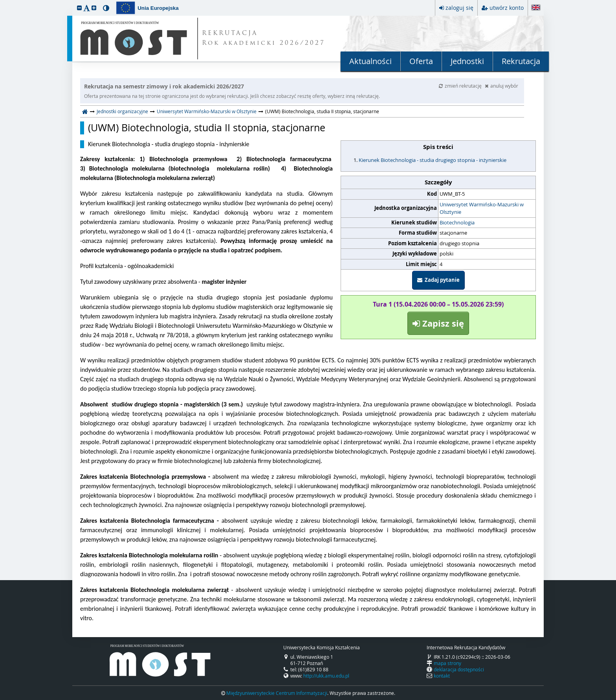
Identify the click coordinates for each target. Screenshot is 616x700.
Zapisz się (438, 323)
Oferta (421, 61)
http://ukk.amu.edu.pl (326, 676)
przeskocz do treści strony (2, 2)
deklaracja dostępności (459, 669)
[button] (79, 8)
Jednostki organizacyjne (122, 111)
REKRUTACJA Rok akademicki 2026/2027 (264, 39)
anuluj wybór (501, 86)
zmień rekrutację (461, 86)
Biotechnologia (457, 222)
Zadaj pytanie (438, 280)
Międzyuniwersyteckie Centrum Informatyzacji (277, 693)
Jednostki (467, 61)
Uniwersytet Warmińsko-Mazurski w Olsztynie (207, 111)
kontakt (442, 676)
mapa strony (447, 663)
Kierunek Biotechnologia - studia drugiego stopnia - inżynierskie (433, 160)
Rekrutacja (521, 61)
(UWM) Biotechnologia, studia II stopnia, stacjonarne (207, 128)
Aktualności (370, 61)
